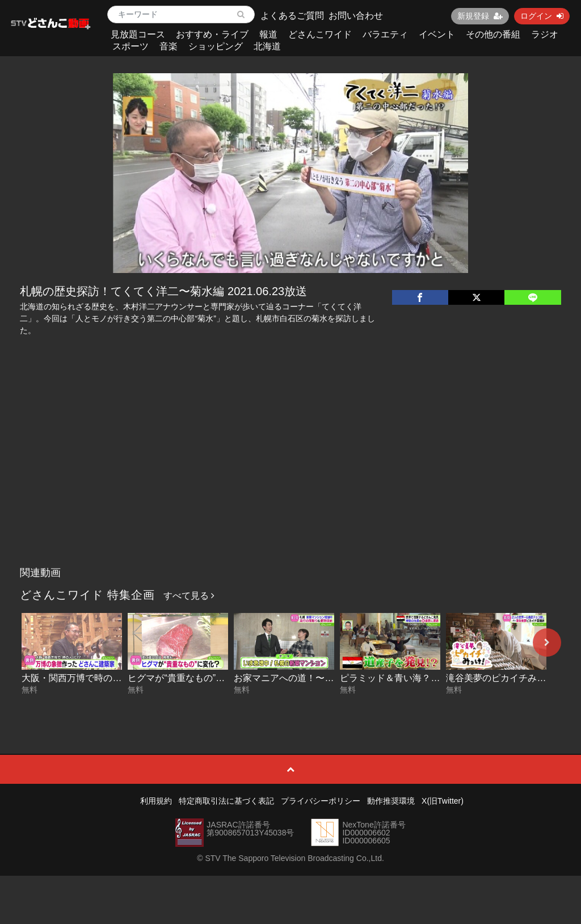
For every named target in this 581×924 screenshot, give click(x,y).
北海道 (267, 46)
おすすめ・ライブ (212, 34)
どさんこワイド (320, 34)
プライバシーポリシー (321, 801)
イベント (437, 34)
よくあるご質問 (292, 16)
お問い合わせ (356, 16)
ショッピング (216, 46)
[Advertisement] (291, 476)
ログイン (542, 16)
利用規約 (156, 801)
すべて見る (189, 596)
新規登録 (480, 16)
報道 (268, 34)
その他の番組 (493, 34)
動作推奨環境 (391, 801)
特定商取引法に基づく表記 (226, 801)
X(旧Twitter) (443, 801)
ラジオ (545, 34)
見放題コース (138, 34)
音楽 (169, 46)
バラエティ (385, 34)
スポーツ (130, 46)
